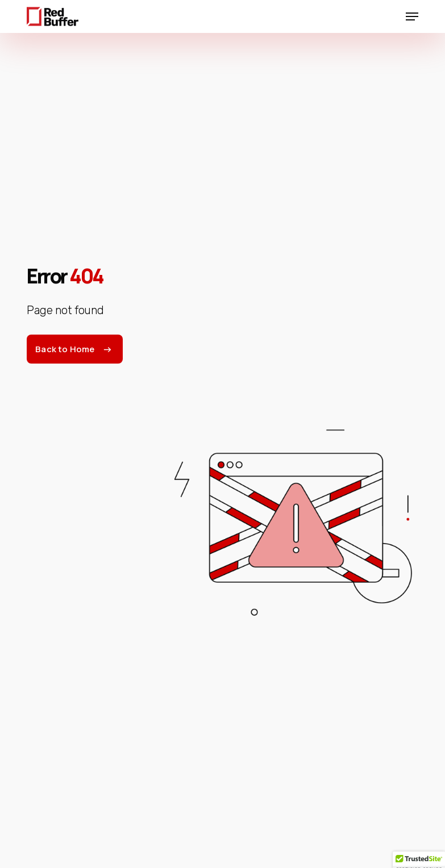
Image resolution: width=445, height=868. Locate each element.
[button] (412, 16)
